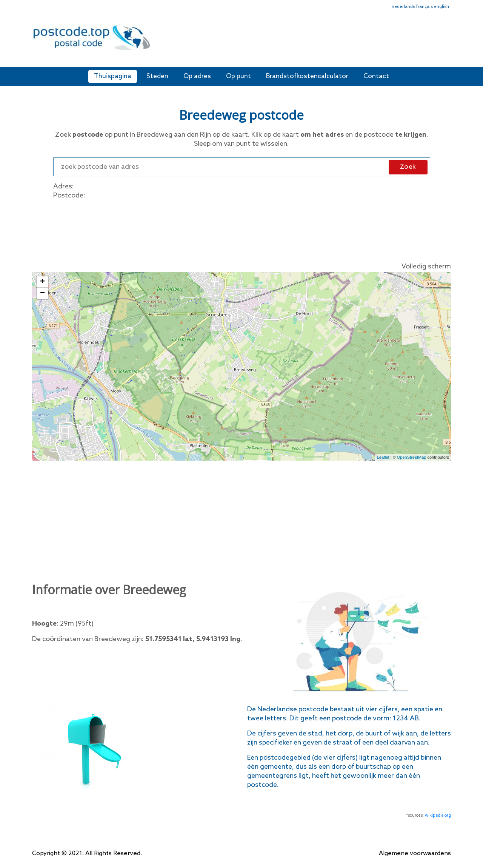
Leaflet (383, 457)
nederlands (403, 7)
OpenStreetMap (412, 457)
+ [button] (42, 282)
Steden (157, 76)
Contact (376, 76)
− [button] (42, 293)
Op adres (197, 76)
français (425, 7)
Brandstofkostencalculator (307, 76)
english (441, 7)
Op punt (238, 76)
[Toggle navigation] (446, 42)
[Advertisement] (296, 41)
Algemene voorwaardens (415, 853)
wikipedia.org (438, 816)
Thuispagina (113, 76)
